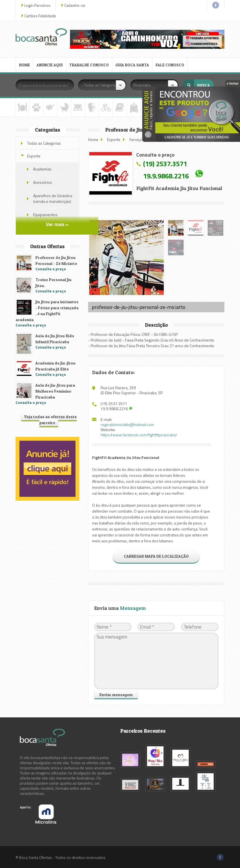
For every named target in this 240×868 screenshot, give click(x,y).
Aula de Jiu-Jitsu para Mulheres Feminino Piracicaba (55, 391)
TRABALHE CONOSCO (89, 65)
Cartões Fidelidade (40, 16)
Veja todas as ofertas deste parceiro (50, 420)
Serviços (137, 139)
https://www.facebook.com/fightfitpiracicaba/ (139, 435)
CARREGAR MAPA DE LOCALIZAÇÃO (156, 556)
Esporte (114, 139)
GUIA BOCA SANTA (132, 65)
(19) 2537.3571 (165, 164)
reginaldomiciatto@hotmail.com (127, 424)
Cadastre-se (75, 5)
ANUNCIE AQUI (50, 65)
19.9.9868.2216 (166, 176)
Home (93, 139)
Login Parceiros (37, 5)
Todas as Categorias (44, 143)
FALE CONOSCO (170, 65)
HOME (25, 65)
